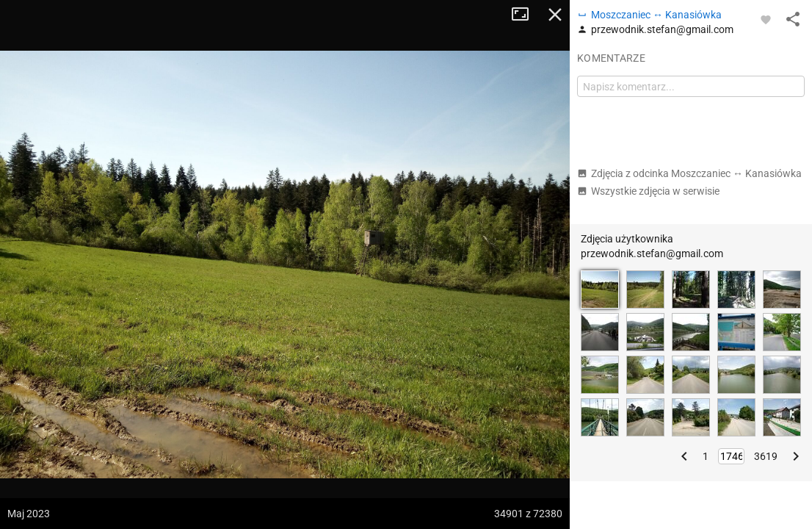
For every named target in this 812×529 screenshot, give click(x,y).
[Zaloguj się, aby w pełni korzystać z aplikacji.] (766, 19)
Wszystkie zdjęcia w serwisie (648, 191)
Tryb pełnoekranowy (526, 15)
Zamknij (555, 15)
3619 (766, 456)
